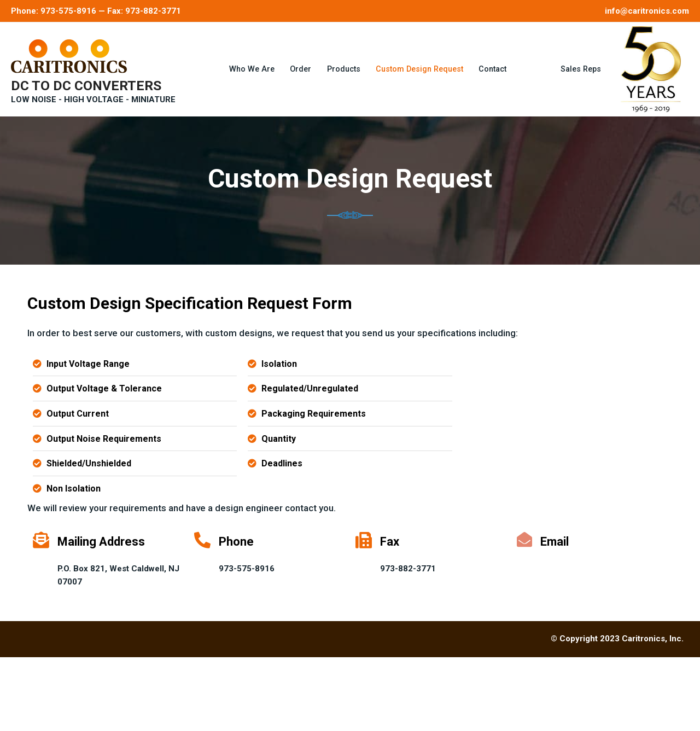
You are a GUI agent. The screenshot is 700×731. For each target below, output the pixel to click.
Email (555, 615)
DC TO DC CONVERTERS (86, 75)
